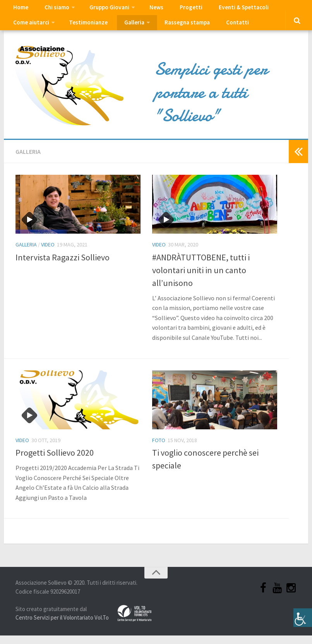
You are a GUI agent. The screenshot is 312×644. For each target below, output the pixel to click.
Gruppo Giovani (101, 10)
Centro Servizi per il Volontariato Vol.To (62, 626)
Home (19, 10)
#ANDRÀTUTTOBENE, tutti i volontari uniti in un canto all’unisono (201, 278)
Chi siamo (51, 10)
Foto (159, 449)
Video (48, 253)
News (145, 10)
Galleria (73, 29)
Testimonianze (31, 29)
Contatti (169, 29)
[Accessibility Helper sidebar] (303, 613)
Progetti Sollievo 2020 (55, 461)
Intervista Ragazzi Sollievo (63, 265)
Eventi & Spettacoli (222, 10)
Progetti (174, 10)
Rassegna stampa (123, 29)
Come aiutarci (277, 10)
